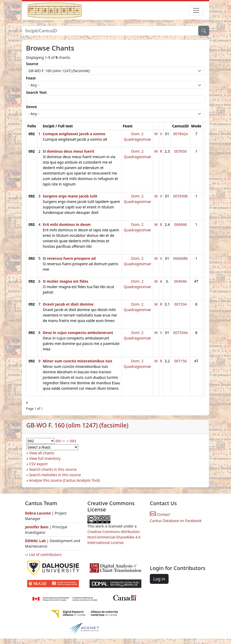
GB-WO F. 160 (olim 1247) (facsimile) (77, 425)
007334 (181, 304)
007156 (181, 361)
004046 (181, 281)
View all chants (42, 453)
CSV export (38, 464)
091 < (60, 441)
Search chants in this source (53, 469)
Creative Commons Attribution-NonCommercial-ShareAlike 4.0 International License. (114, 537)
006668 (181, 224)
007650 (181, 151)
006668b (180, 258)
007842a (181, 134)
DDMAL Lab (35, 541)
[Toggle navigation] (196, 10)
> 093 (72, 441)
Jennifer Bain (37, 527)
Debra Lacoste (38, 513)
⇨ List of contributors (43, 555)
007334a (181, 333)
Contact (160, 514)
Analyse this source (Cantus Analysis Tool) (65, 480)
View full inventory (45, 458)
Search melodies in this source (55, 475)
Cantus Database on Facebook (176, 521)
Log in (159, 579)
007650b (180, 196)
